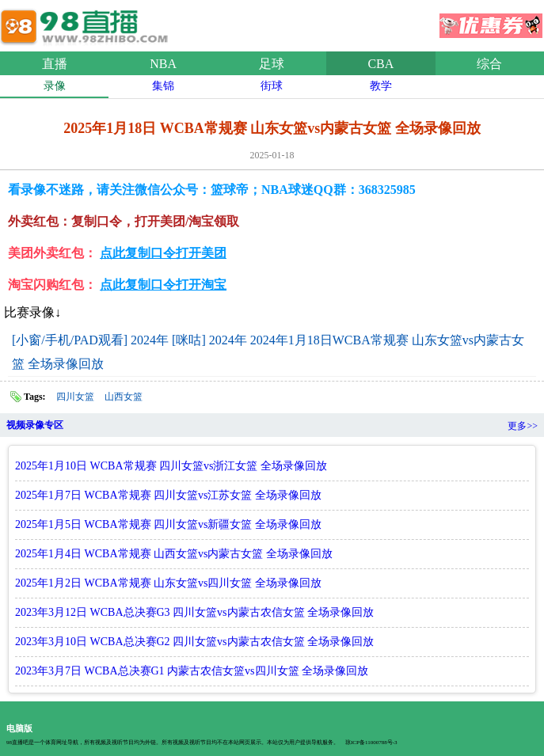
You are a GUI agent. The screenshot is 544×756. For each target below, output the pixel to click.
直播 (55, 64)
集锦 (163, 86)
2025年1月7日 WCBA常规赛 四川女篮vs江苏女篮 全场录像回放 (168, 495)
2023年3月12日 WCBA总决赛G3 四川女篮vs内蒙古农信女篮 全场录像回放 (194, 612)
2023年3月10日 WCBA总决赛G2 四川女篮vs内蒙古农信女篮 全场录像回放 (194, 642)
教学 (381, 86)
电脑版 (19, 728)
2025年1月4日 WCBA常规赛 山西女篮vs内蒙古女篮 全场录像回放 (174, 554)
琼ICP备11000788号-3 (371, 743)
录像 (55, 86)
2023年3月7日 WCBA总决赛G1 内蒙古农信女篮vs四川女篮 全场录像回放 (192, 671)
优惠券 (491, 21)
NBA (163, 64)
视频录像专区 (35, 425)
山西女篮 (124, 397)
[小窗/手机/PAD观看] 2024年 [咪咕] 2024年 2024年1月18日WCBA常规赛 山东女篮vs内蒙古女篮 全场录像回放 (268, 352)
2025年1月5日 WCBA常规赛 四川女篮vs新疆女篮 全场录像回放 (168, 524)
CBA (380, 64)
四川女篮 (75, 397)
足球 (272, 64)
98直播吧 (87, 23)
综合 (489, 64)
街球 (272, 86)
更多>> (523, 426)
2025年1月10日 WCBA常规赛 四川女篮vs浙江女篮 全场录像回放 (171, 466)
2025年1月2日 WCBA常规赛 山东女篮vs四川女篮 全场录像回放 (168, 583)
